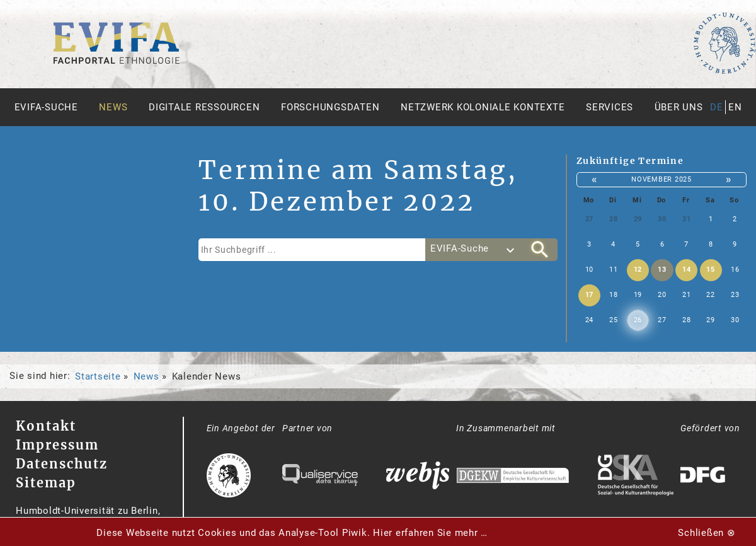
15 (711, 270)
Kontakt (46, 426)
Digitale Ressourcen (204, 107)
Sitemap (46, 483)
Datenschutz (62, 464)
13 (662, 270)
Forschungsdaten (330, 107)
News (113, 107)
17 (590, 295)
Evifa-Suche (46, 107)
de (717, 107)
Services (610, 107)
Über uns (679, 107)
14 (687, 270)
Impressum (57, 445)
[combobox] (474, 250)
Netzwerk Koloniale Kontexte (483, 107)
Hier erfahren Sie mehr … (430, 533)
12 (638, 270)
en (735, 107)
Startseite (98, 376)
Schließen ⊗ (707, 533)
